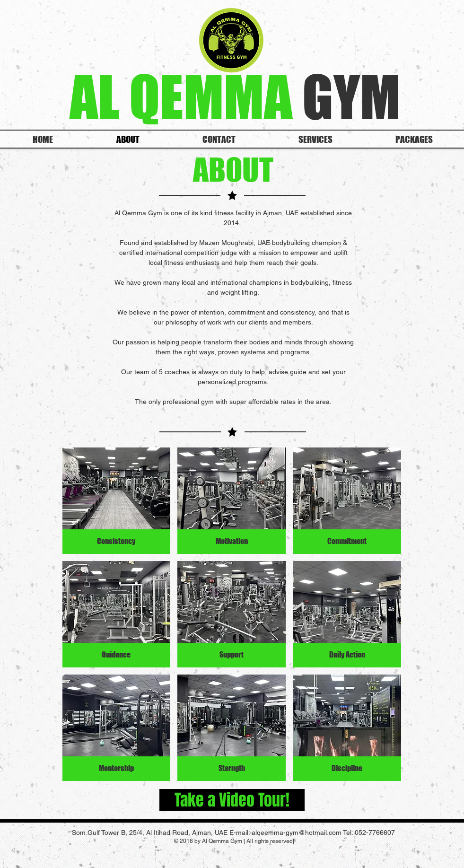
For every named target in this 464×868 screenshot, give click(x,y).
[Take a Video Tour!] (232, 800)
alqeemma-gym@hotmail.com (297, 833)
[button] (117, 501)
